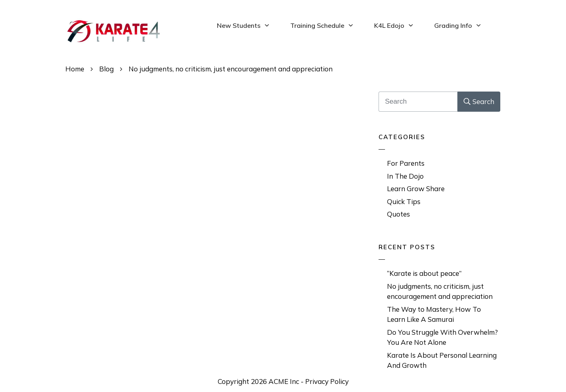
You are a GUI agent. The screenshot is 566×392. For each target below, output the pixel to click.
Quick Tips (404, 201)
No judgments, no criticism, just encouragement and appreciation (440, 291)
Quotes (398, 214)
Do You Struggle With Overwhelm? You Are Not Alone (442, 337)
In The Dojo (405, 176)
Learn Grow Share (416, 189)
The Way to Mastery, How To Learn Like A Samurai (434, 314)
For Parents (406, 163)
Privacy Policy (327, 381)
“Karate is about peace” (424, 273)
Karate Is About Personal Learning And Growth (442, 360)
